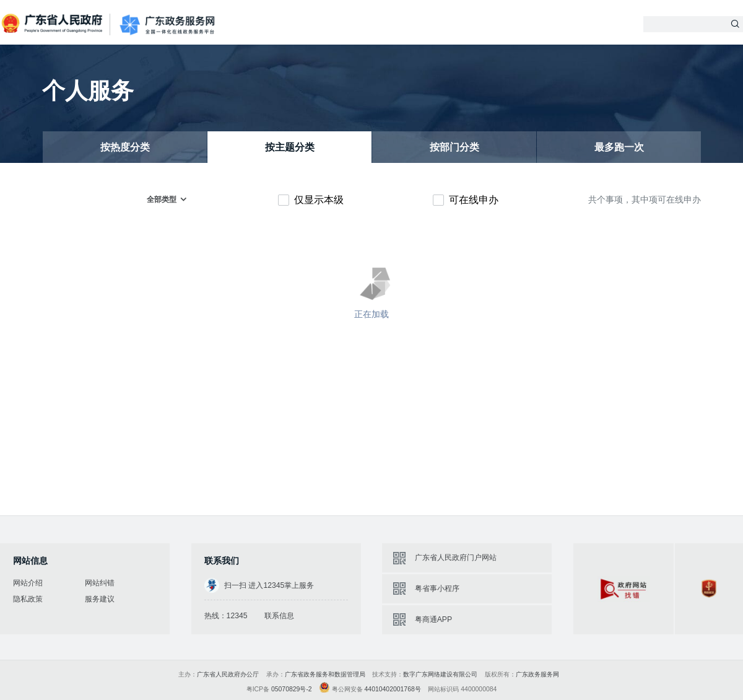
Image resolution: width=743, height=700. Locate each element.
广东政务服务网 (167, 25)
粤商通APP (433, 619)
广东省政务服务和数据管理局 (325, 674)
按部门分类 (454, 147)
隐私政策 (28, 599)
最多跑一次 (619, 147)
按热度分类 (125, 147)
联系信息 (279, 616)
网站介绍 (28, 583)
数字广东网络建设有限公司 (440, 674)
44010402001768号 (393, 689)
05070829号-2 (292, 689)
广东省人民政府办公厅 (228, 674)
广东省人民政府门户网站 (456, 558)
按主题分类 (290, 147)
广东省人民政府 (53, 24)
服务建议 (100, 599)
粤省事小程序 (437, 588)
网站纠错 (100, 583)
